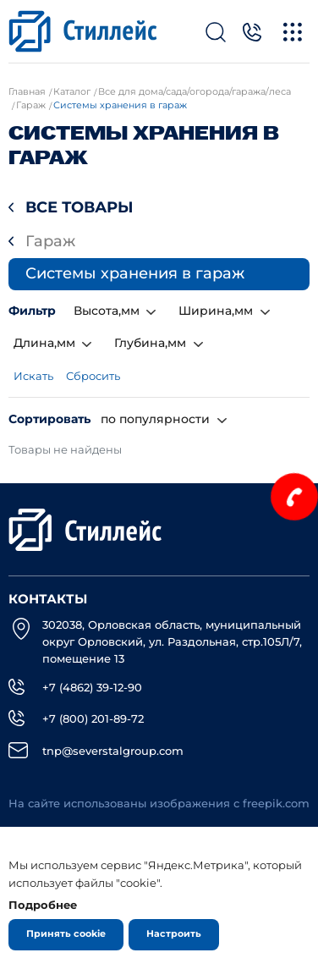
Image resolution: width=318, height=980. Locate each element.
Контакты (48, 599)
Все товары (79, 207)
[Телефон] (252, 32)
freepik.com (276, 804)
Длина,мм (44, 343)
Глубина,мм (150, 343)
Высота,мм (107, 311)
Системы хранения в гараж (135, 273)
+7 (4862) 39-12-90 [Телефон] (92, 687)
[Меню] (293, 32)
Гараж (50, 241)
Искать (33, 376)
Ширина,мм (216, 311)
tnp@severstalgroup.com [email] (113, 751)
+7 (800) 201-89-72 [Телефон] (93, 718)
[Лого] (83, 31)
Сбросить (93, 376)
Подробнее (43, 905)
